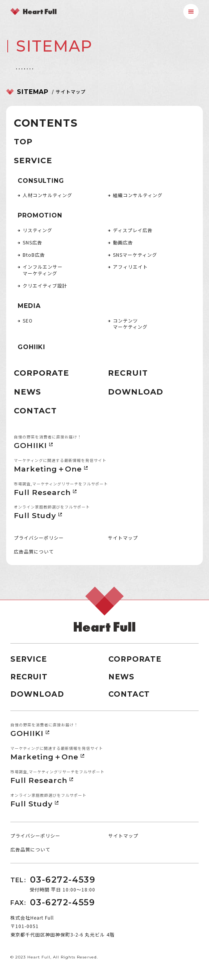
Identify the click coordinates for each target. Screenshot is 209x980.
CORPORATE (41, 373)
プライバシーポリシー (39, 538)
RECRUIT (128, 373)
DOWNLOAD (136, 392)
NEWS (27, 392)
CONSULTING (41, 181)
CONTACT (35, 411)
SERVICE (33, 161)
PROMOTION (40, 215)
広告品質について (34, 551)
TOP (23, 142)
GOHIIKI (32, 347)
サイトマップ (123, 538)
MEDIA (29, 306)
